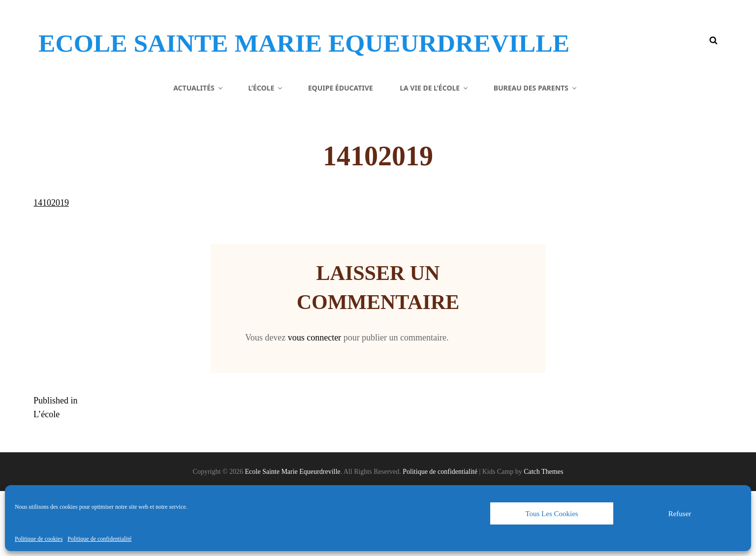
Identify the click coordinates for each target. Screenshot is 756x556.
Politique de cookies (39, 539)
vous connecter (315, 402)
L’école (266, 152)
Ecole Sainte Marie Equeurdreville (231, 56)
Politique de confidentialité (99, 539)
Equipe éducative (341, 152)
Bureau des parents (536, 152)
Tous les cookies (551, 514)
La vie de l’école (434, 152)
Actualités (199, 152)
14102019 (51, 268)
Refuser (680, 514)
